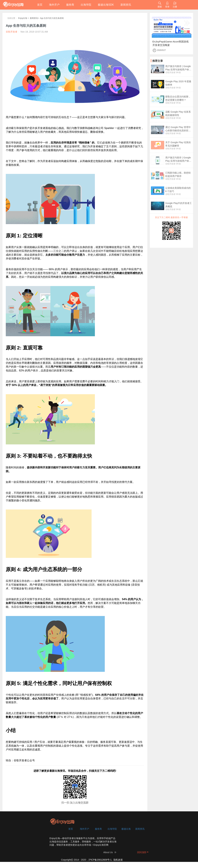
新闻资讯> (34, 18)
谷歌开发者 (170, 72)
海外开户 (54, 5)
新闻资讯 (126, 5)
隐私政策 (118, 860)
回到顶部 (142, 852)
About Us (108, 852)
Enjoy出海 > (23, 18)
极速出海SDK (106, 5)
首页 (40, 5)
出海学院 (86, 5)
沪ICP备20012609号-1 (100, 860)
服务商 (70, 5)
